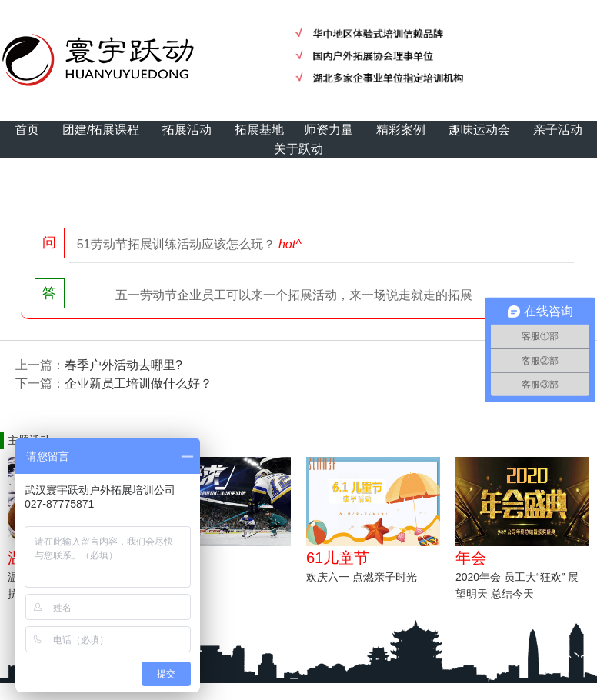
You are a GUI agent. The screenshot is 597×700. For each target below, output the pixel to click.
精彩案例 (401, 130)
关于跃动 (298, 149)
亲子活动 (558, 130)
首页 (27, 130)
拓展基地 (259, 130)
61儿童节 (338, 558)
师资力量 (329, 130)
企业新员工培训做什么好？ (138, 383)
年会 (471, 558)
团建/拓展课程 (101, 130)
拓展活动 (187, 130)
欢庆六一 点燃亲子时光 (362, 577)
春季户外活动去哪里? (123, 365)
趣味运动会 (479, 130)
